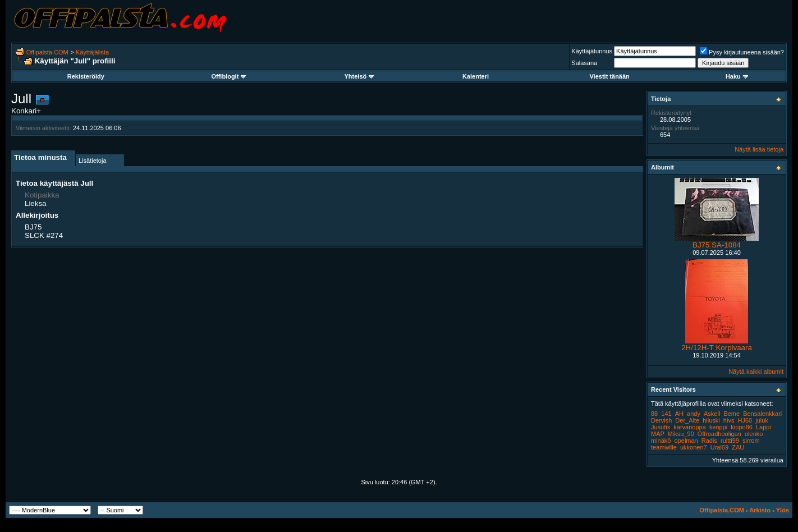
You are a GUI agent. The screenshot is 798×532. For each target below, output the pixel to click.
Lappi (763, 427)
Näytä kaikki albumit (756, 372)
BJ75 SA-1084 (717, 245)
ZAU (738, 447)
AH (679, 414)
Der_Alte (687, 420)
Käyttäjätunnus (592, 51)
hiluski (711, 420)
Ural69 (719, 447)
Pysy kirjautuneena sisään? (742, 52)
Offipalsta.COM (47, 52)
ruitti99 (730, 441)
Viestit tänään (609, 76)
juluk (762, 420)
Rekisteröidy (86, 76)
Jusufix (661, 427)
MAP (658, 434)
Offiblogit (228, 76)
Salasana (584, 63)
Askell (712, 414)
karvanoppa (690, 427)
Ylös (783, 510)
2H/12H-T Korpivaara (717, 348)
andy (694, 414)
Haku (737, 76)
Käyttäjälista (92, 52)
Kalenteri (476, 76)
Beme (731, 414)
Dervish (661, 420)
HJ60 (745, 420)
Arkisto (760, 510)
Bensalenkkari (762, 414)
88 (654, 414)
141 (666, 414)
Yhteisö (359, 76)
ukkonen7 (694, 447)
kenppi (718, 427)
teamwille (664, 447)
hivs (729, 420)
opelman (686, 441)
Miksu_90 (681, 434)
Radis (709, 441)
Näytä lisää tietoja (759, 149)
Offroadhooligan (719, 434)
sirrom (751, 441)
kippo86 (742, 427)
